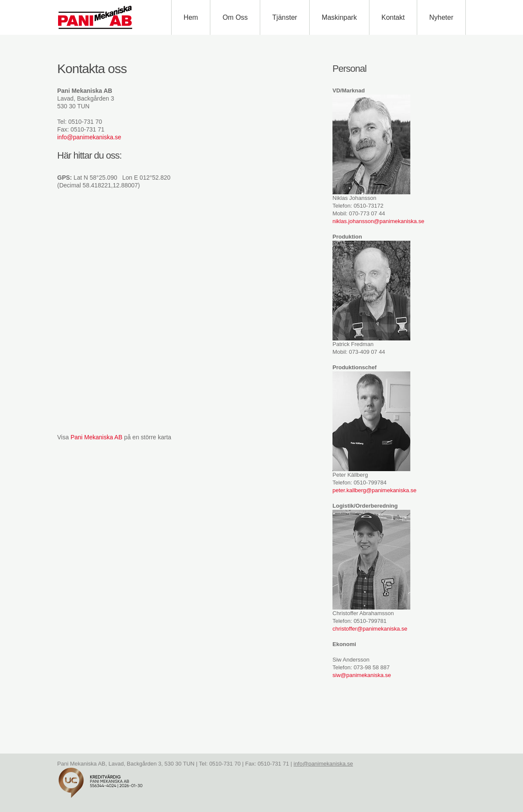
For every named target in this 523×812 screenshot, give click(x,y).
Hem (191, 17)
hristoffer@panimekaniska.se (372, 629)
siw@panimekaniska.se (362, 675)
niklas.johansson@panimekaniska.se (378, 221)
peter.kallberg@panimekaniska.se (374, 490)
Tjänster (285, 17)
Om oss (235, 21)
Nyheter (441, 17)
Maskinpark (339, 17)
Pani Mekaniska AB (92, 17)
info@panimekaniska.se (89, 137)
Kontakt (393, 17)
